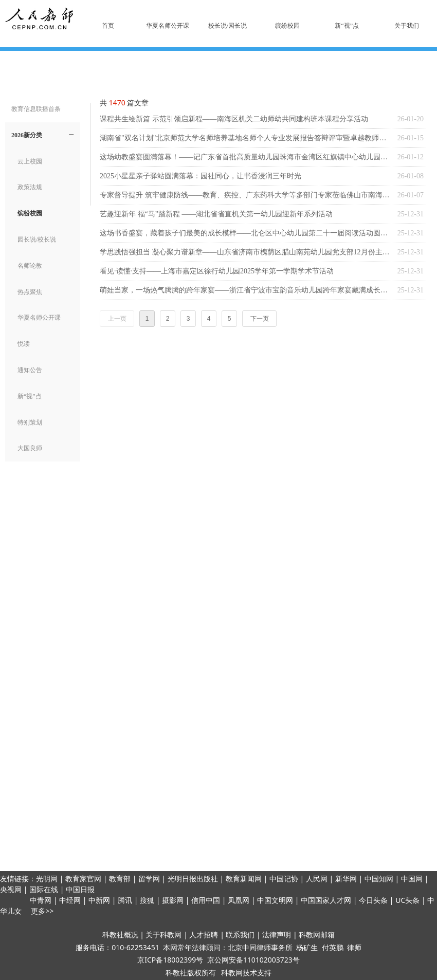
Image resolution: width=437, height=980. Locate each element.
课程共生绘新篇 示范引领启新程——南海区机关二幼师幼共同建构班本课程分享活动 (234, 119)
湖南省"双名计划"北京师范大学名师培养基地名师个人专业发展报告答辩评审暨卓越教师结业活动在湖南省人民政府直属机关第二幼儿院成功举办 (246, 138)
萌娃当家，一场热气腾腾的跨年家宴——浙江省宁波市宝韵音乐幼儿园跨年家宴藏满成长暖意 (246, 290)
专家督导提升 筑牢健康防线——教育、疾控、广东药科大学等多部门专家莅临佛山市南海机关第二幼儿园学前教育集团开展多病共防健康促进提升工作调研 (246, 195)
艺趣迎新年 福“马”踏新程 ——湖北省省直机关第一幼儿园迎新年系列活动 (216, 214)
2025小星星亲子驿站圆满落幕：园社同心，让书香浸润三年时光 (201, 176)
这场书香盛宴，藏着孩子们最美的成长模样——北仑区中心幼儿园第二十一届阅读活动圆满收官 (246, 233)
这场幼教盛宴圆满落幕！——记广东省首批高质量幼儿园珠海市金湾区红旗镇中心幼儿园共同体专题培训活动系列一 (246, 157)
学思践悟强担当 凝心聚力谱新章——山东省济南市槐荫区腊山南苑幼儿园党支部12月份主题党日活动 (246, 252)
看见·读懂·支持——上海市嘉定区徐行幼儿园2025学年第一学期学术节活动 (217, 271)
